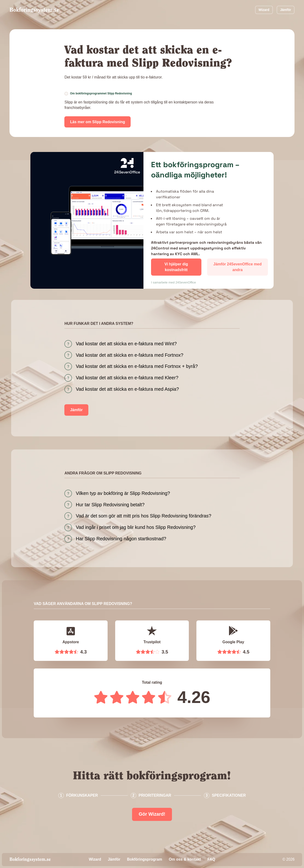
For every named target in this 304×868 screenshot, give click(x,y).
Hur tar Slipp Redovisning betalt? (110, 505)
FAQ (211, 859)
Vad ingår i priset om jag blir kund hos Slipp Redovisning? (136, 527)
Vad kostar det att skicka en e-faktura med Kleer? (127, 378)
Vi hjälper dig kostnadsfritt (176, 267)
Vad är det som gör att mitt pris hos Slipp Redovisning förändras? (143, 516)
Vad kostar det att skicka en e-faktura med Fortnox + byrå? (137, 366)
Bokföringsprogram (145, 859)
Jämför (285, 10)
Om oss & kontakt (185, 859)
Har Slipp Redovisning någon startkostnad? (121, 539)
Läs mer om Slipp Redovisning (97, 122)
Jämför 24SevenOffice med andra (237, 267)
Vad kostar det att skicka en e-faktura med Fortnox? (130, 355)
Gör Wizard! (152, 814)
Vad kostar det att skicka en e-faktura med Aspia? (127, 389)
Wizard (264, 10)
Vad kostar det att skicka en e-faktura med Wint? (126, 344)
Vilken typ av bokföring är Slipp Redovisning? (123, 493)
